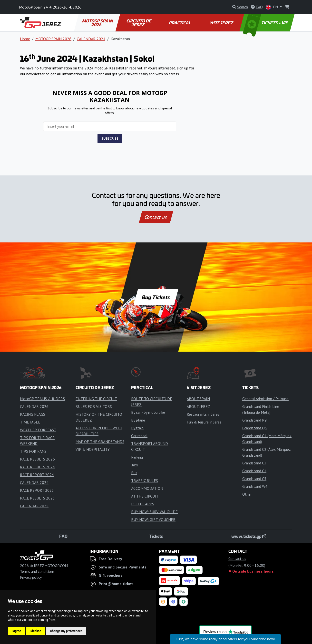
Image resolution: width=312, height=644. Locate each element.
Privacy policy (31, 577)
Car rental (139, 436)
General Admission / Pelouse (265, 399)
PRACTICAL (180, 23)
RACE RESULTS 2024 (37, 467)
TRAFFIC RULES (145, 481)
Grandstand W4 (255, 486)
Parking (137, 457)
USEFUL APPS (143, 504)
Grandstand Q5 (255, 428)
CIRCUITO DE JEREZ (139, 23)
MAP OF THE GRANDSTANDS (100, 442)
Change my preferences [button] (66, 631)
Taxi (134, 465)
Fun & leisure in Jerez (204, 422)
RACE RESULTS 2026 (37, 459)
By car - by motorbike (148, 412)
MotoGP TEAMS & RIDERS (42, 399)
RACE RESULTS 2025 (37, 498)
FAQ (63, 536)
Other (247, 494)
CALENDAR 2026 (34, 406)
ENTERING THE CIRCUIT (96, 399)
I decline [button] (35, 631)
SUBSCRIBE (110, 138)
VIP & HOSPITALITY (93, 449)
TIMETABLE (30, 422)
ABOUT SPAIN (198, 399)
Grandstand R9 (254, 420)
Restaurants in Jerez (203, 414)
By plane (138, 420)
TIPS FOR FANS (33, 451)
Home (25, 39)
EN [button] (272, 7)
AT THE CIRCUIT (145, 496)
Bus (134, 473)
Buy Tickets (156, 297)
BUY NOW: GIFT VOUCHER (153, 519)
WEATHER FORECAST (38, 430)
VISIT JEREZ (221, 23)
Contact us (156, 217)
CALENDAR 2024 (91, 39)
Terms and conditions (37, 571)
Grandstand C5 (254, 479)
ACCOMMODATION (147, 488)
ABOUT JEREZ (198, 406)
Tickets (156, 536)
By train (137, 428)
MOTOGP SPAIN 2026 (98, 23)
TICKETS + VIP (266, 23)
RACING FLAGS (33, 414)
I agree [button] (16, 631)
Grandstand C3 (254, 463)
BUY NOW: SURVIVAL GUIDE (154, 512)
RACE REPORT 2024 (37, 475)
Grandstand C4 (254, 471)
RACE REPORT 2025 (37, 490)
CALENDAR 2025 (34, 506)
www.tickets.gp (249, 536)
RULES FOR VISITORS (94, 406)
